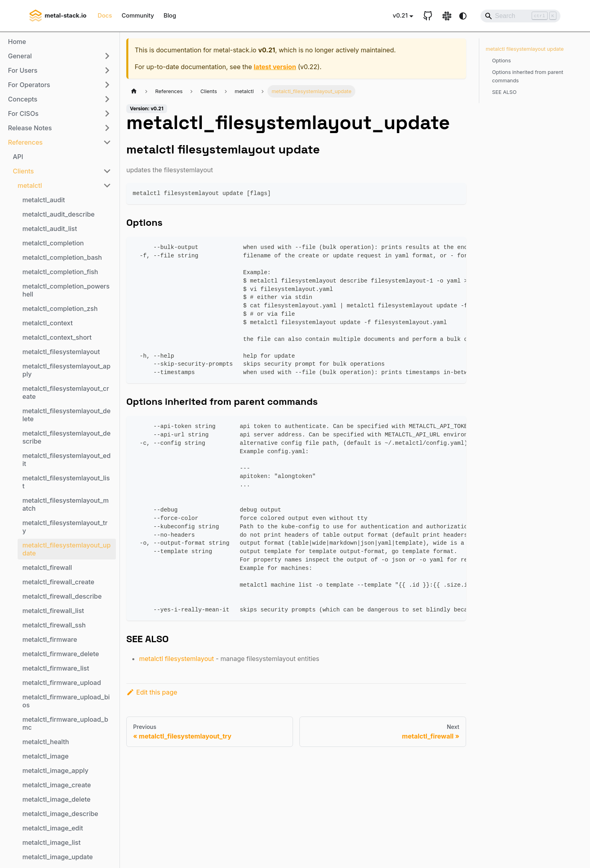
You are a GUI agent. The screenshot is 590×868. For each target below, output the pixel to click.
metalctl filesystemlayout (176, 659)
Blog (170, 16)
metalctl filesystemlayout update (525, 49)
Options (501, 61)
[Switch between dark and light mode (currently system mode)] (463, 16)
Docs (105, 16)
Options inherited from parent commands (528, 76)
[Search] (520, 16)
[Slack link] (447, 16)
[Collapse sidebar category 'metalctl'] (107, 185)
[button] (60, 56)
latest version (275, 67)
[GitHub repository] (428, 16)
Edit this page (152, 692)
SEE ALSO (504, 92)
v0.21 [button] (400, 16)
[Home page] (134, 91)
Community (138, 16)
